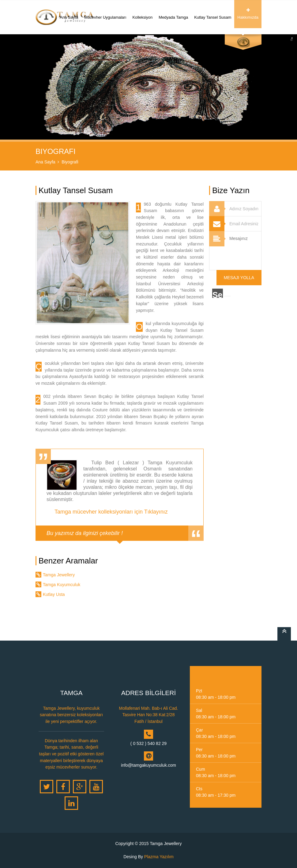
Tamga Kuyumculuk (62, 585)
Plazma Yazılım (159, 857)
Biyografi (70, 162)
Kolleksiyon (143, 14)
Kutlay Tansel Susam (213, 14)
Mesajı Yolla (239, 278)
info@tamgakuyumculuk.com (148, 765)
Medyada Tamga (173, 14)
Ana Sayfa (69, 14)
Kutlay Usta (54, 594)
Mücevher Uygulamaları (105, 14)
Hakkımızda (248, 14)
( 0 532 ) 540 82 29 (148, 743)
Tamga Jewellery (59, 575)
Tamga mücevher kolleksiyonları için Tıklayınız (111, 512)
